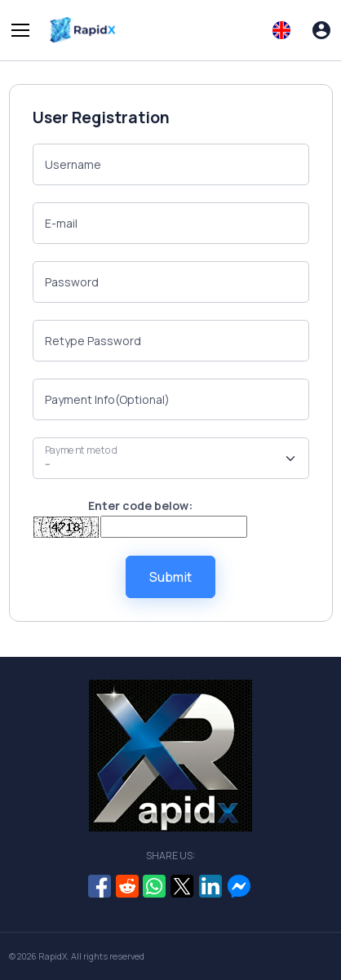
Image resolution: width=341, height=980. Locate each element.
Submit (170, 577)
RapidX (53, 956)
